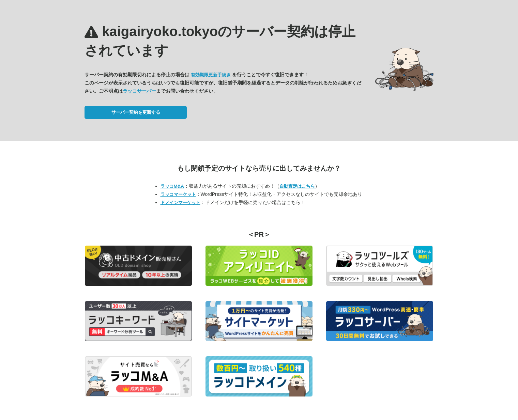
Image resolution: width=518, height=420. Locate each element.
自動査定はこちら (297, 186)
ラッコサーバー (139, 91)
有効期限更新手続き (211, 75)
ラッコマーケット (178, 194)
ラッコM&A (172, 186)
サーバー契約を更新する (136, 112)
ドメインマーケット (180, 203)
